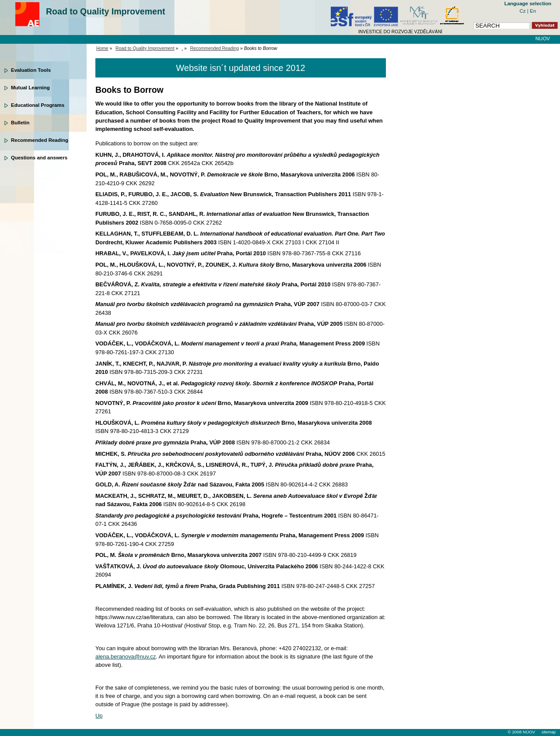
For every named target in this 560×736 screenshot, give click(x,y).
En (533, 11)
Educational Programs (38, 105)
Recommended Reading (40, 140)
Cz (523, 11)
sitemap (549, 732)
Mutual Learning (30, 88)
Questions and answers (39, 158)
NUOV (543, 39)
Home (102, 48)
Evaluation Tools (31, 70)
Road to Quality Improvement (105, 11)
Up (99, 716)
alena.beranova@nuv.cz (126, 657)
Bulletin (20, 123)
